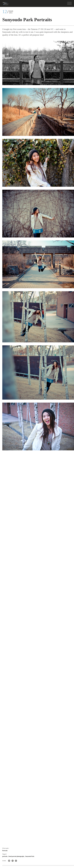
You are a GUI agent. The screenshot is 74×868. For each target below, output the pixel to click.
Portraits (5, 851)
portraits (5, 856)
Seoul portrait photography (16, 856)
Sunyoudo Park (30, 856)
